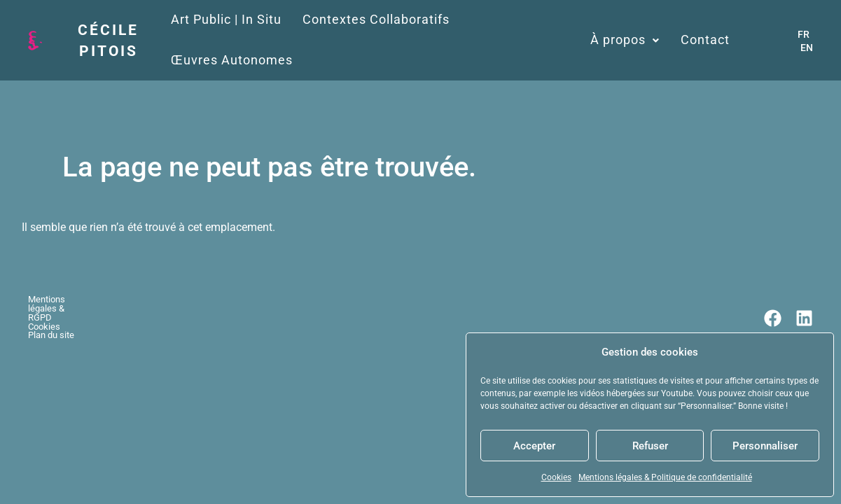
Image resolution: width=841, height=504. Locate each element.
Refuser (650, 446)
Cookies (556, 477)
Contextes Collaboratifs (389, 20)
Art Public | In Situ (239, 20)
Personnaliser (765, 446)
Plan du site (224, 264)
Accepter (534, 446)
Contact (734, 20)
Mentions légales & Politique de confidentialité (665, 477)
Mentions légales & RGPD (79, 264)
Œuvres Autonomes (545, 20)
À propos (654, 20)
